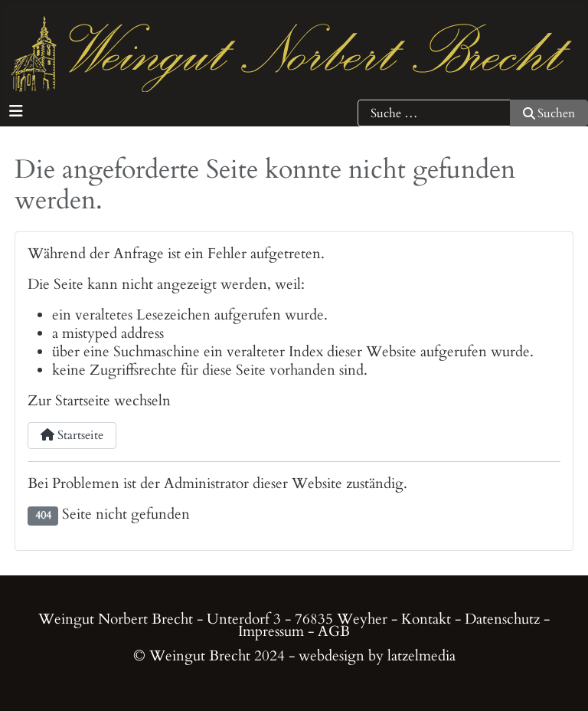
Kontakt (426, 619)
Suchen (549, 113)
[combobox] (434, 113)
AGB (334, 631)
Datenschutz (502, 619)
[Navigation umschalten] (16, 111)
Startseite (72, 435)
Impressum (271, 631)
